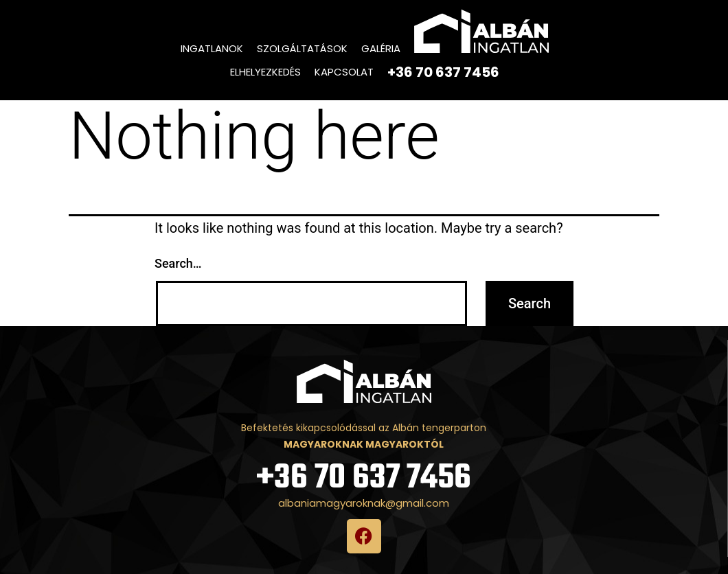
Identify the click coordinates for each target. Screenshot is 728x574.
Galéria (381, 48)
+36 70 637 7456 (364, 478)
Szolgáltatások (302, 48)
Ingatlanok (212, 48)
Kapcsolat (344, 72)
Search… (178, 263)
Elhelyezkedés (265, 72)
